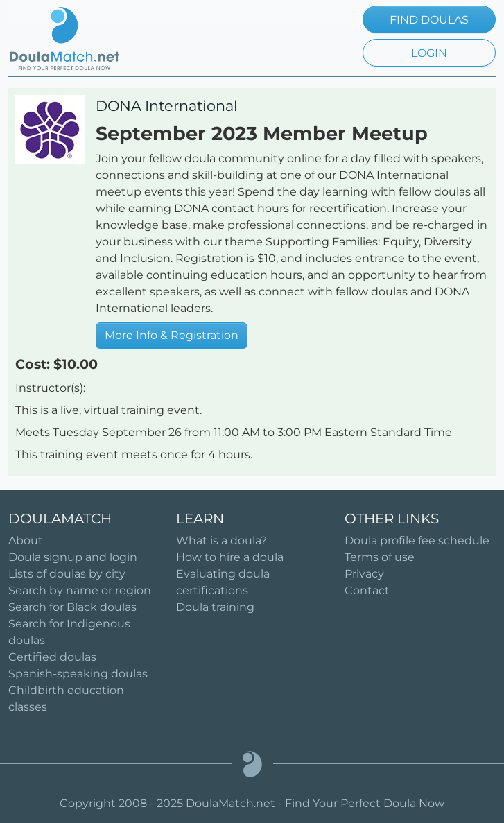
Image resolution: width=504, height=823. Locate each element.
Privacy (364, 574)
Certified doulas (52, 657)
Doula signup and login (73, 557)
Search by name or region (80, 590)
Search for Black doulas (72, 607)
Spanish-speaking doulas (78, 674)
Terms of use (380, 557)
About (26, 540)
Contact (367, 590)
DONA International (167, 106)
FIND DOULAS (429, 20)
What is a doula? (221, 540)
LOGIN (429, 53)
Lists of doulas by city (67, 574)
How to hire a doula (230, 557)
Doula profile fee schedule (417, 540)
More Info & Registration (172, 335)
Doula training (215, 607)
